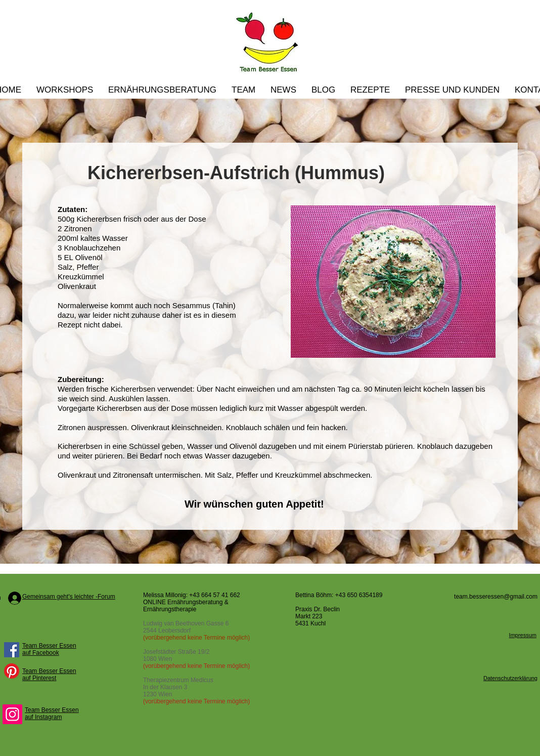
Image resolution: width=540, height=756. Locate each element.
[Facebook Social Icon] (12, 650)
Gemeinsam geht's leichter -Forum (69, 597)
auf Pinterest (39, 678)
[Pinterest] (12, 671)
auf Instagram (43, 717)
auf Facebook (41, 653)
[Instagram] (12, 714)
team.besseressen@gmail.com (496, 597)
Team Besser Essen (49, 646)
